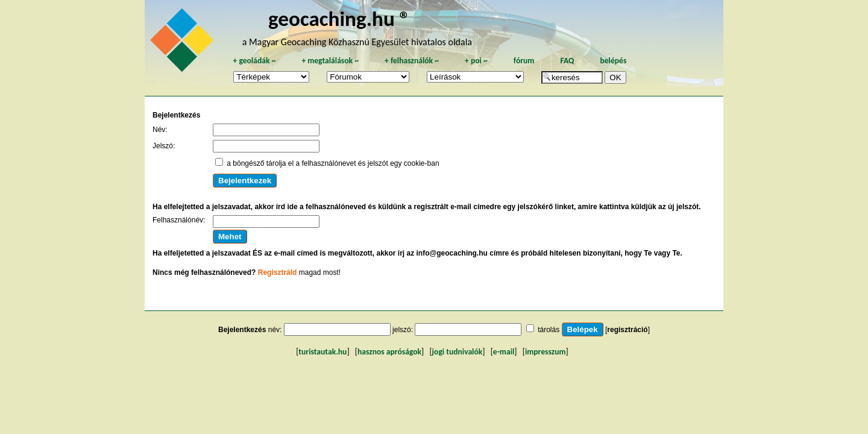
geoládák (254, 61)
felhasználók (412, 61)
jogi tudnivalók (458, 352)
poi (476, 61)
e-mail (504, 352)
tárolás (549, 330)
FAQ (567, 61)
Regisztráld (278, 272)
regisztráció (627, 330)
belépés (613, 61)
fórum (524, 61)
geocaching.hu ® (339, 18)
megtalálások (330, 61)
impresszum (546, 352)
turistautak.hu (322, 352)
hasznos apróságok (389, 352)
